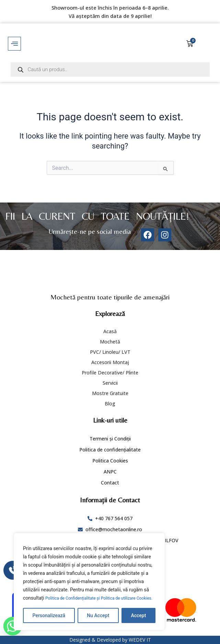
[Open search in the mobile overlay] (110, 69)
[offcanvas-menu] (14, 44)
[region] (89, 578)
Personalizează (49, 615)
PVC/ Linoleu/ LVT (110, 352)
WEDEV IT (140, 640)
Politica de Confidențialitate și (78, 590)
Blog (110, 403)
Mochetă (110, 342)
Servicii (110, 383)
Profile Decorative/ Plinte (110, 373)
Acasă (110, 331)
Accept (138, 615)
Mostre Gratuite (110, 393)
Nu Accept (98, 615)
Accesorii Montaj (110, 362)
